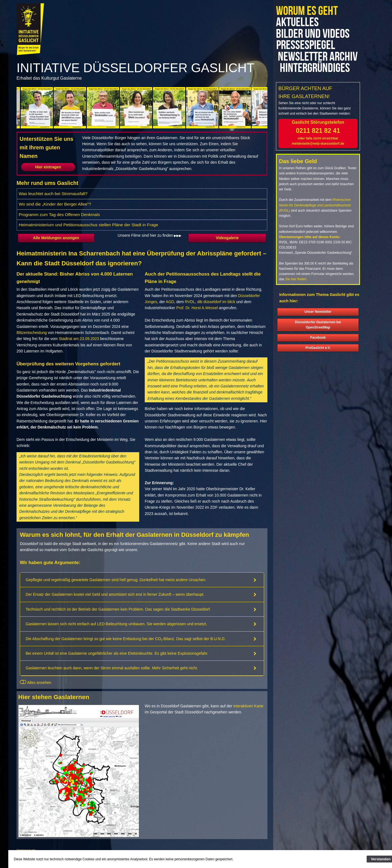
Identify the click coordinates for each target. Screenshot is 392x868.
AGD (170, 302)
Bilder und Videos (313, 34)
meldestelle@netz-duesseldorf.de (318, 155)
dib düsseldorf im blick (216, 302)
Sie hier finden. (296, 291)
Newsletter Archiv (305, 63)
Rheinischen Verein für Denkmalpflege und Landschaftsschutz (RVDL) (315, 217)
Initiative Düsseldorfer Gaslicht (135, 68)
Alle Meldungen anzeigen (56, 238)
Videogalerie (227, 238)
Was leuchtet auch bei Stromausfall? (53, 194)
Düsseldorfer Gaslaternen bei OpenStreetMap (318, 336)
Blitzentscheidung (32, 333)
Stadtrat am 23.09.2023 (79, 339)
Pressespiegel (308, 45)
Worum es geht (307, 11)
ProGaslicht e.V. (318, 359)
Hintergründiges (315, 79)
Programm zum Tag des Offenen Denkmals (59, 215)
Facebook (318, 349)
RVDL (190, 302)
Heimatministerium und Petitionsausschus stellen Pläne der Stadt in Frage (88, 225)
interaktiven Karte (248, 706)
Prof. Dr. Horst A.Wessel (197, 308)
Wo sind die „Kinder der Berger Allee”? (55, 204)
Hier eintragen (48, 167)
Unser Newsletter (318, 323)
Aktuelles (297, 22)
